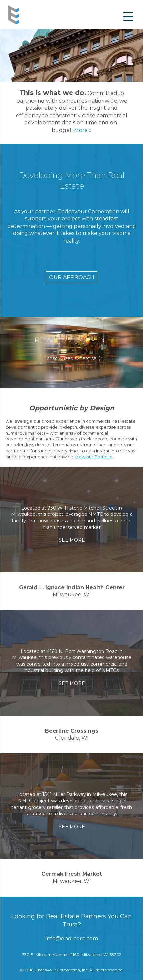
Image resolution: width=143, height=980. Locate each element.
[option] (72, 353)
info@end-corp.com (72, 938)
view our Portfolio (94, 457)
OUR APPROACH (72, 277)
